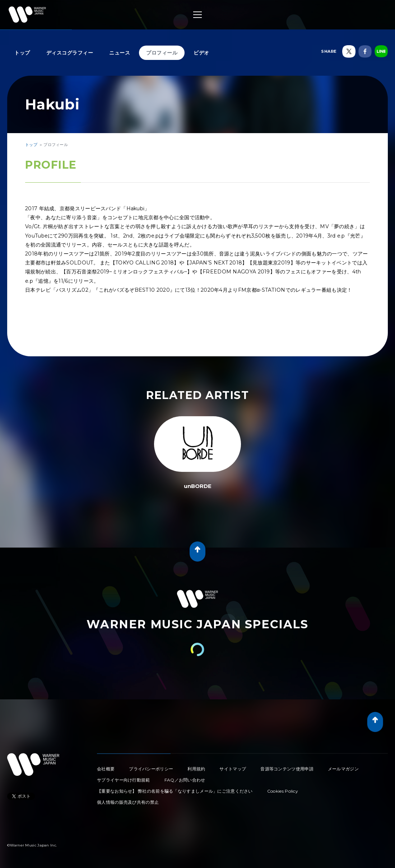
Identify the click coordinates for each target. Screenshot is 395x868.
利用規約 (196, 769)
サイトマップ (233, 769)
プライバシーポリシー (151, 769)
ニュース (120, 53)
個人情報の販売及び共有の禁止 (128, 802)
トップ (22, 53)
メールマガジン (343, 769)
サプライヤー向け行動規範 (124, 780)
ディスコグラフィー (70, 53)
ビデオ (201, 53)
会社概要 (106, 769)
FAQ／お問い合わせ (185, 780)
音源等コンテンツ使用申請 (287, 769)
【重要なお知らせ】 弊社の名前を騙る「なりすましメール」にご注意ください (175, 791)
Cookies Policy (283, 791)
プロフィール (162, 53)
